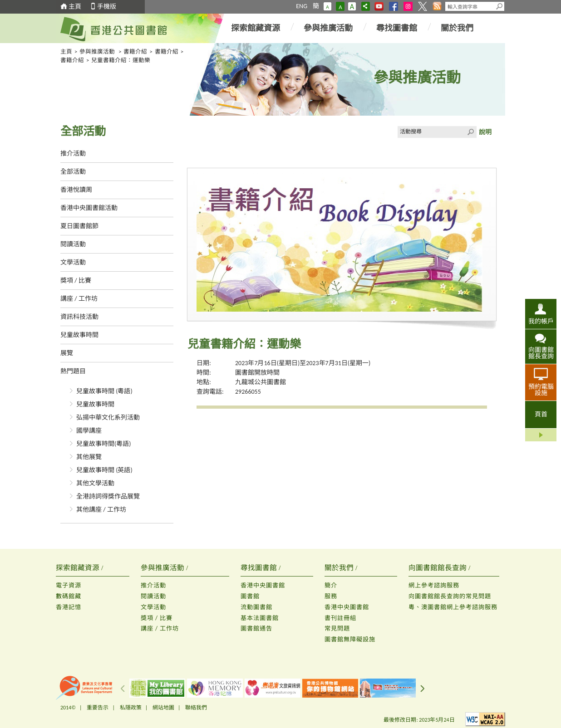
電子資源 (69, 585)
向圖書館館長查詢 (541, 353)
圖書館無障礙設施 (350, 639)
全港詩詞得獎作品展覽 (108, 496)
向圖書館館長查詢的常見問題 (450, 596)
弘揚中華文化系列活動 (108, 418)
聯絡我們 (196, 708)
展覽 (67, 353)
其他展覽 (89, 457)
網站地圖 (163, 708)
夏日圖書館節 (79, 226)
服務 (331, 596)
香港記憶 (69, 607)
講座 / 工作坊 (79, 299)
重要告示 (98, 708)
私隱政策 (131, 708)
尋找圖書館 (397, 28)
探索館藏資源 (256, 28)
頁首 (541, 414)
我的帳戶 (541, 321)
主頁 (75, 7)
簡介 (331, 585)
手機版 (107, 7)
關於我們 (457, 28)
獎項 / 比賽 (76, 281)
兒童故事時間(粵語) (104, 444)
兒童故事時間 (79, 335)
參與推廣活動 (328, 28)
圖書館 (250, 596)
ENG (302, 6)
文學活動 (73, 262)
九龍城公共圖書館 (261, 382)
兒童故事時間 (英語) (104, 470)
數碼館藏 (69, 596)
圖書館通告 (256, 628)
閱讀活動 (73, 244)
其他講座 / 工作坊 (101, 510)
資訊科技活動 (79, 317)
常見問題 (337, 628)
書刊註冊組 (340, 618)
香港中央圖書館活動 (89, 208)
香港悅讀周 (76, 190)
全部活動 (73, 172)
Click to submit (471, 132)
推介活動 (73, 154)
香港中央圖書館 (263, 585)
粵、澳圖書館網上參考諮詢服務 (453, 607)
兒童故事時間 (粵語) (104, 391)
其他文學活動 (95, 483)
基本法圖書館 (260, 618)
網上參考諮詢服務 (434, 585)
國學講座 (89, 431)
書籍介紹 (135, 51)
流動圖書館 (256, 607)
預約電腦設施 (541, 390)
